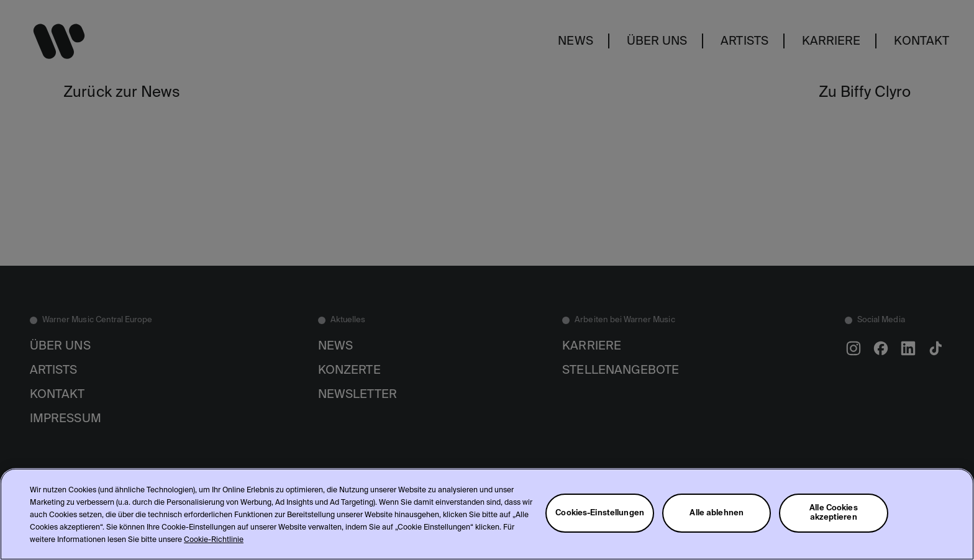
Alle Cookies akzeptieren (834, 513)
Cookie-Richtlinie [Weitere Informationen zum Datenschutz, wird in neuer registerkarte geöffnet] (214, 540)
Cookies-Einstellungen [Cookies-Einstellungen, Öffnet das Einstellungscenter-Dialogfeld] (600, 513)
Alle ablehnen (717, 513)
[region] (487, 514)
